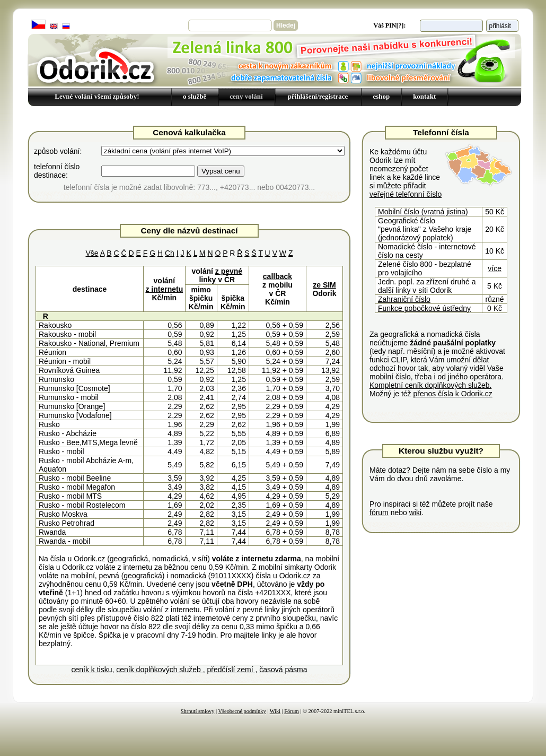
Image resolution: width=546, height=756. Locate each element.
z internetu (164, 289)
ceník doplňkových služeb (159, 670)
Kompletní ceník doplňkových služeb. (430, 385)
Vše (92, 253)
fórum (379, 512)
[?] (400, 25)
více (495, 268)
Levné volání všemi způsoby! (97, 96)
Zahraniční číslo (404, 299)
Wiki (275, 711)
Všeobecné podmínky (242, 711)
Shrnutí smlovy (198, 711)
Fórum (292, 711)
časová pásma (283, 670)
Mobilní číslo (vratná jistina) (423, 212)
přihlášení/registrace (318, 96)
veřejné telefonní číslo (406, 194)
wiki (415, 512)
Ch (170, 253)
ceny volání (246, 96)
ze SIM (324, 285)
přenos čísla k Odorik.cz (452, 394)
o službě (195, 96)
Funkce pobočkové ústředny (424, 308)
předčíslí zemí (231, 670)
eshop (381, 96)
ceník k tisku (91, 670)
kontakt (424, 96)
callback (278, 276)
